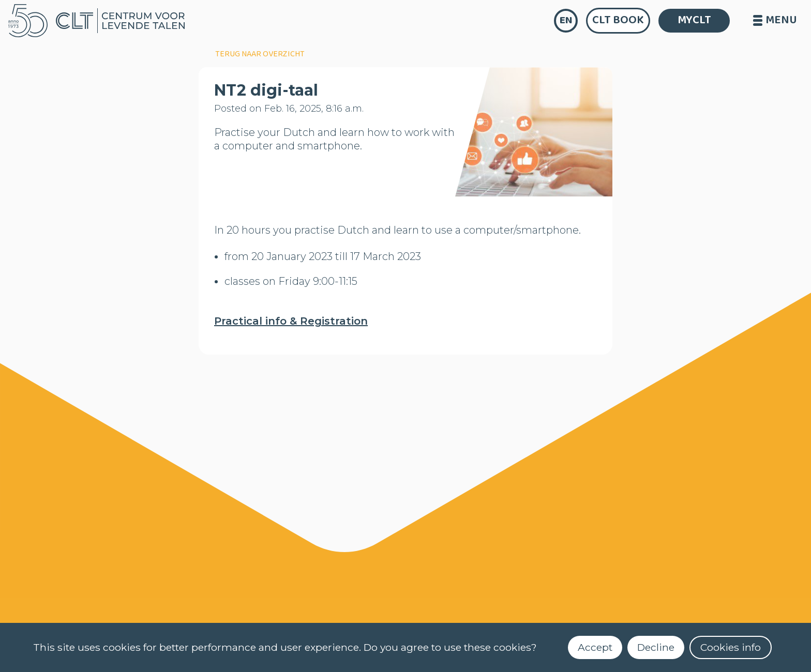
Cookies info (731, 647)
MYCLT (694, 20)
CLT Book (618, 20)
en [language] (566, 20)
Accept (595, 647)
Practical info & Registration (291, 321)
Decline (656, 647)
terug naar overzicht (260, 54)
